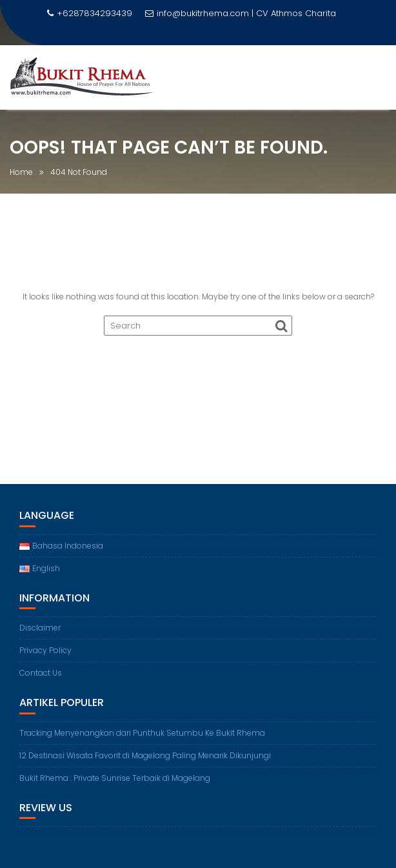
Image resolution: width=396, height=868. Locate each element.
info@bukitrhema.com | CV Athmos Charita (241, 13)
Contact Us (41, 673)
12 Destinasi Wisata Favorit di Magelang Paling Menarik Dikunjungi (145, 755)
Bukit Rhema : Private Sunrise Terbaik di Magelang (115, 778)
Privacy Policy (45, 650)
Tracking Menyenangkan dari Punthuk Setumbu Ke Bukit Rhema (142, 733)
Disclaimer (40, 628)
